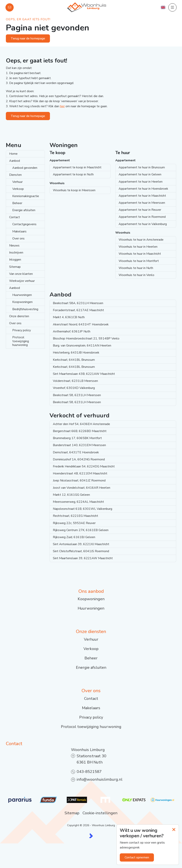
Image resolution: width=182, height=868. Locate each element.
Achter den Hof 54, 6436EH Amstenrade (81, 424)
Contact (15, 217)
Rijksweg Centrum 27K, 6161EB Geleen (81, 530)
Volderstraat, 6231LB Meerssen (75, 381)
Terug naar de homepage (28, 38)
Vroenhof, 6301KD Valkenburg (74, 388)
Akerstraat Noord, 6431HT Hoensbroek (81, 324)
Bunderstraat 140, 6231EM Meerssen (79, 445)
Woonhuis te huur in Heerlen (138, 247)
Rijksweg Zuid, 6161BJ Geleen (74, 537)
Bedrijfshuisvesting (25, 309)
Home (13, 154)
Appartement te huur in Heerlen (141, 182)
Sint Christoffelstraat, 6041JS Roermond (81, 551)
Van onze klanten (21, 274)
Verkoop (18, 189)
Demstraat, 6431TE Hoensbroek (76, 452)
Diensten (15, 175)
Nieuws (14, 246)
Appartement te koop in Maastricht (77, 167)
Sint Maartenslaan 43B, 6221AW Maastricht (84, 374)
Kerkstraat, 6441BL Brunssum (74, 360)
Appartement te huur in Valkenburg (143, 224)
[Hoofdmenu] (172, 7)
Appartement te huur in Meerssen (142, 203)
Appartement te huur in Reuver (140, 210)
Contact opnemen (137, 857)
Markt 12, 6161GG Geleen (71, 495)
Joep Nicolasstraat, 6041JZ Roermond (79, 480)
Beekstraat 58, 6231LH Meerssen (77, 395)
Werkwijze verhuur (22, 281)
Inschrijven (16, 253)
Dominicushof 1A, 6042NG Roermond (79, 459)
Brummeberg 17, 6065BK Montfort (77, 438)
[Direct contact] (10, 7)
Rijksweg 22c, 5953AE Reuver (74, 523)
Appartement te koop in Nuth (73, 174)
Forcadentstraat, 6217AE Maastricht (78, 310)
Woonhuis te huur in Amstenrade (141, 240)
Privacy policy (22, 330)
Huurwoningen (22, 295)
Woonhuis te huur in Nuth (136, 268)
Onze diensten (19, 316)
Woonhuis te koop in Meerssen (74, 190)
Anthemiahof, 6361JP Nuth (72, 331)
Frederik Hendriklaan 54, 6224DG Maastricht (84, 466)
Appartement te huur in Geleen (140, 174)
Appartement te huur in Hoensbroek (143, 189)
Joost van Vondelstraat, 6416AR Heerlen (82, 488)
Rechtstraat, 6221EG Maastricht (75, 516)
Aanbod (15, 161)
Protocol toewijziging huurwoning (21, 341)
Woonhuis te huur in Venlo (136, 275)
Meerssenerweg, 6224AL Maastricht (78, 502)
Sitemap (15, 267)
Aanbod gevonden (25, 168)
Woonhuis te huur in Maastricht (140, 254)
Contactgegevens (24, 224)
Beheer (17, 203)
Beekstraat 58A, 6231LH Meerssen (78, 303)
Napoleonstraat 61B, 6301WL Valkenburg (83, 509)
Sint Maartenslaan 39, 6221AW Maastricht (83, 558)
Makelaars (19, 231)
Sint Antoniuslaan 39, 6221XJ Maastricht (81, 544)
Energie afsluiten (24, 210)
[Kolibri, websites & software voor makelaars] (91, 836)
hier (62, 106)
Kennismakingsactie (26, 196)
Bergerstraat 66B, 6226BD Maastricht (80, 431)
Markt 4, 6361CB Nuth (69, 317)
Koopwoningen (22, 302)
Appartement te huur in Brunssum (142, 167)
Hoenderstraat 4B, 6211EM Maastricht (80, 473)
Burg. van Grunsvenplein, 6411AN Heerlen (82, 346)
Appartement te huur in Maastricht (142, 196)
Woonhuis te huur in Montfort (139, 261)
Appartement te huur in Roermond (142, 217)
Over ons (18, 238)
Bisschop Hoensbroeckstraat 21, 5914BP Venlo (86, 338)
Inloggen (15, 260)
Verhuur (17, 182)
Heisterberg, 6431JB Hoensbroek (76, 353)
